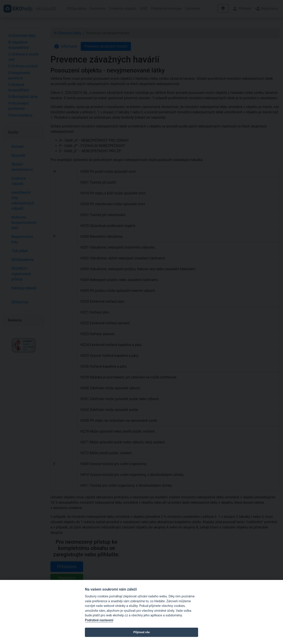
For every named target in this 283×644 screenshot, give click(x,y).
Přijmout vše (141, 632)
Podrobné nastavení (99, 620)
